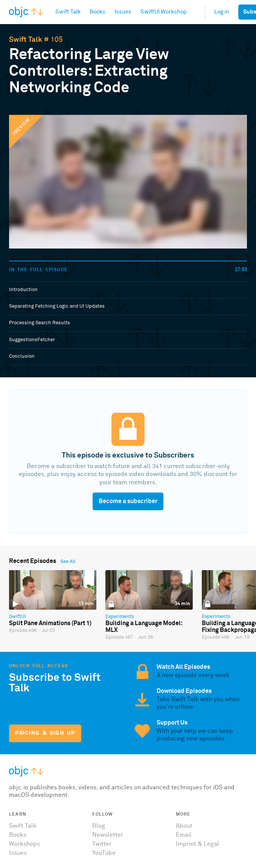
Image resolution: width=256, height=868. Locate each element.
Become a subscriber (128, 501)
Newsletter (108, 835)
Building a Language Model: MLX (144, 627)
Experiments (120, 617)
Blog (99, 826)
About (184, 826)
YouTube (104, 853)
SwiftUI (18, 617)
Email (184, 835)
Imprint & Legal (197, 844)
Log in (222, 12)
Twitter (102, 844)
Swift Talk (26, 40)
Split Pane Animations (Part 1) (50, 623)
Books (18, 835)
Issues (18, 853)
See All (68, 562)
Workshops (24, 844)
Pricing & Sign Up (45, 733)
